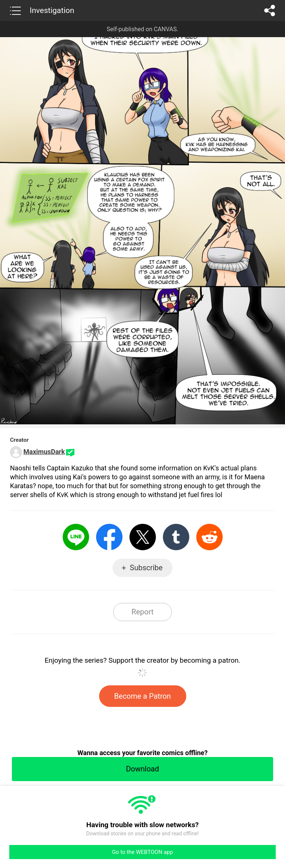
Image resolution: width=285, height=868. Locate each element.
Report (142, 612)
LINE (76, 537)
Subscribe (146, 568)
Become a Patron (143, 696)
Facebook (109, 537)
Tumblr (176, 537)
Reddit (209, 537)
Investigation (52, 10)
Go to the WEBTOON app (142, 852)
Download (142, 769)
